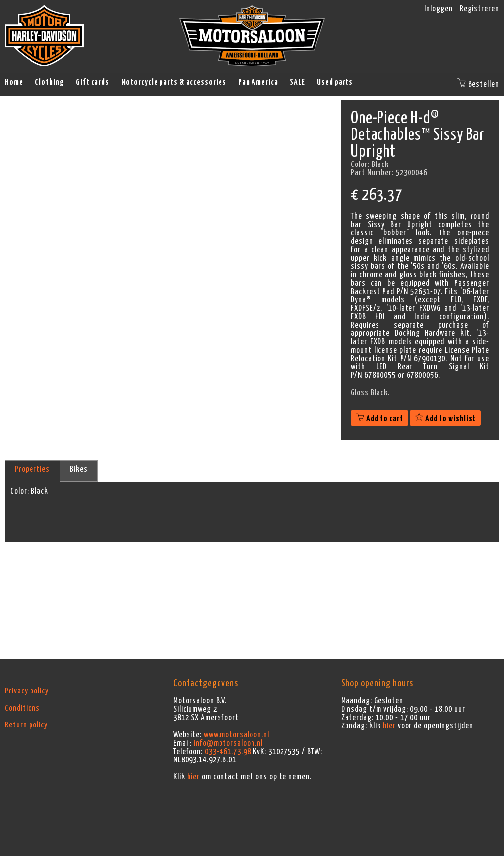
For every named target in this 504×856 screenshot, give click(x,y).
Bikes (79, 469)
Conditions (22, 708)
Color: (20, 491)
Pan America (258, 82)
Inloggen (439, 9)
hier (193, 777)
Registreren (479, 9)
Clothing (49, 82)
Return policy (26, 725)
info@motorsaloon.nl (228, 743)
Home (14, 82)
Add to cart (379, 419)
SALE (298, 82)
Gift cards (93, 82)
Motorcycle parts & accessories (174, 82)
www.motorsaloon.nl (236, 735)
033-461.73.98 (228, 752)
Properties (32, 469)
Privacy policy (27, 691)
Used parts (335, 82)
